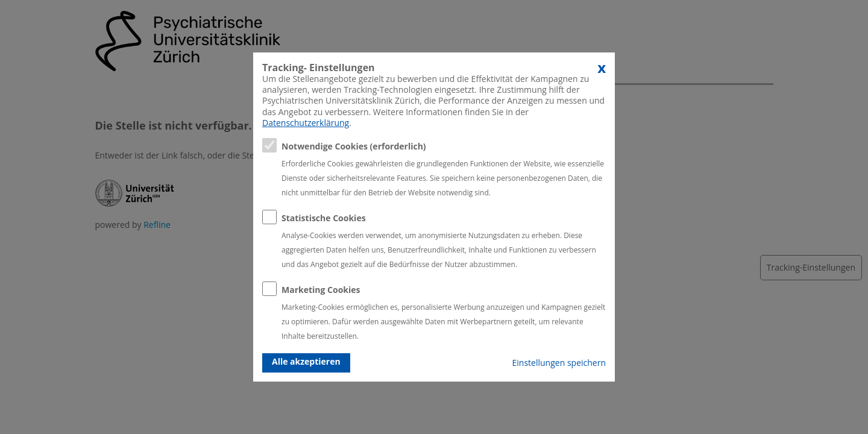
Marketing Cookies (321, 290)
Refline (157, 225)
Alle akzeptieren (306, 361)
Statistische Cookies (324, 218)
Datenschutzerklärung (306, 123)
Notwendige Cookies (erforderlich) (354, 146)
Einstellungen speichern (559, 363)
